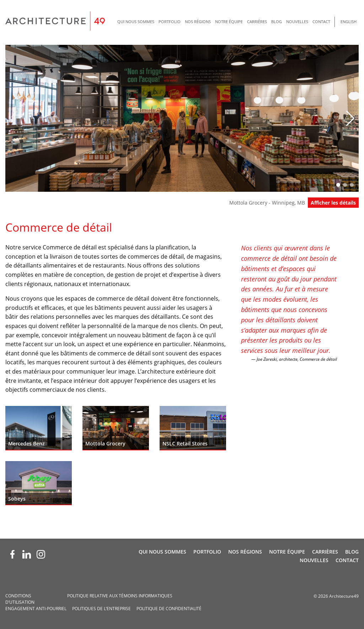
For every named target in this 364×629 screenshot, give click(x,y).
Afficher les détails (333, 203)
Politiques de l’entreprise (101, 609)
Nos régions (198, 22)
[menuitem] (136, 22)
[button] (350, 118)
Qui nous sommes (136, 22)
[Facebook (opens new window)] (12, 554)
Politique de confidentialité (169, 609)
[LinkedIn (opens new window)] (27, 554)
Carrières (257, 22)
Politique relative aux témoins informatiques (120, 596)
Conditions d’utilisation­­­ (20, 599)
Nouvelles (297, 22)
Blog (277, 22)
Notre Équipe (229, 22)
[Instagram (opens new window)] (41, 554)
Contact (321, 22)
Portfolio (170, 22)
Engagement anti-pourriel (36, 609)
